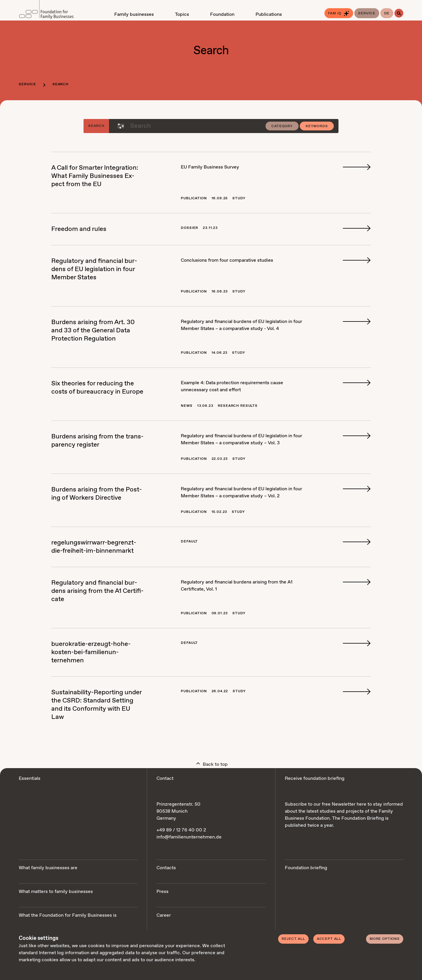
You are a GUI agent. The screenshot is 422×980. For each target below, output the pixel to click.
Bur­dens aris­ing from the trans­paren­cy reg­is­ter (97, 441)
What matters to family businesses (56, 892)
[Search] (399, 13)
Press (162, 892)
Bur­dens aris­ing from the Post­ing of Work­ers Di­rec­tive (97, 494)
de (387, 13)
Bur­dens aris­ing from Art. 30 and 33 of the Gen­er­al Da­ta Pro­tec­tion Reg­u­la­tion (93, 331)
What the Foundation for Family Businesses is (68, 915)
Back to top (211, 763)
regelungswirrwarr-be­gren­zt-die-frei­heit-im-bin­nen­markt (94, 547)
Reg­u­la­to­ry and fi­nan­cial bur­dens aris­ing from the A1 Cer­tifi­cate (97, 591)
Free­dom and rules (79, 229)
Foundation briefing (306, 868)
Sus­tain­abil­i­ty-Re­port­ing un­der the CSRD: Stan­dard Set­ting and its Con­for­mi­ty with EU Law (96, 705)
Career (164, 915)
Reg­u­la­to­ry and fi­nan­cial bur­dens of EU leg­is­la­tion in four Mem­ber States (94, 269)
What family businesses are (48, 868)
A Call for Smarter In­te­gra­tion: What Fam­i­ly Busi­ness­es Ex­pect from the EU (95, 176)
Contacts (166, 868)
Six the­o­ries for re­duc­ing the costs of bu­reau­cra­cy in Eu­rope (97, 388)
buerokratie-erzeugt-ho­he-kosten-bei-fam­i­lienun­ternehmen (91, 652)
